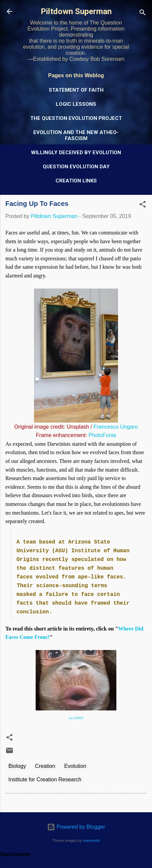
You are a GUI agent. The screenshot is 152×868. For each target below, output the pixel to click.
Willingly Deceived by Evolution (76, 153)
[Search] (143, 14)
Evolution (75, 766)
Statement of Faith (76, 90)
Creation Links (76, 181)
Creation (45, 766)
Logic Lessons (76, 104)
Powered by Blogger (76, 827)
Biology (17, 766)
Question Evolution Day (76, 167)
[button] (143, 205)
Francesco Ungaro (116, 427)
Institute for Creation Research (45, 779)
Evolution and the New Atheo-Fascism (76, 135)
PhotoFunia (102, 435)
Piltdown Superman (76, 11)
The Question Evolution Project (76, 118)
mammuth (91, 840)
